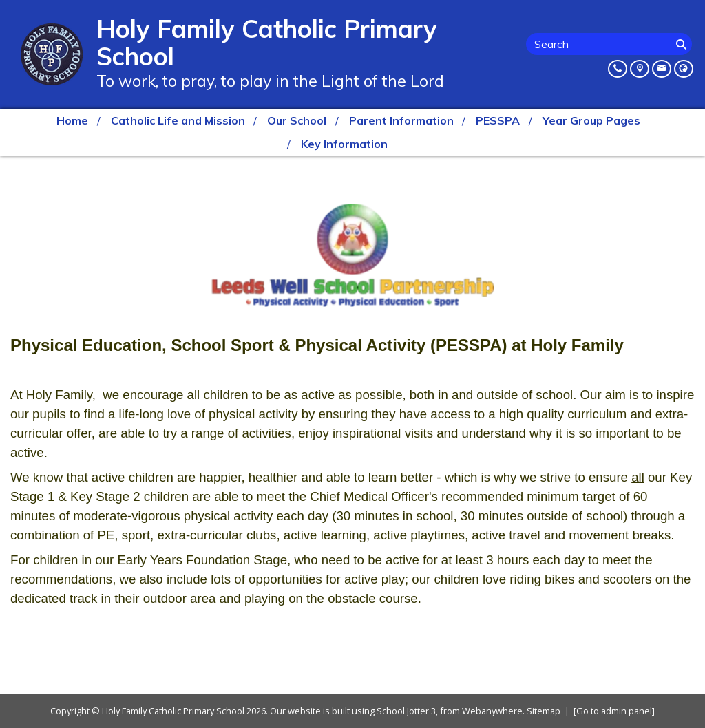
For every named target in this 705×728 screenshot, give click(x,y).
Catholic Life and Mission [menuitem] (178, 120)
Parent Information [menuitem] (401, 120)
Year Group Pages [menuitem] (591, 120)
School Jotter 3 (406, 711)
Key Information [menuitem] (344, 144)
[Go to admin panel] (614, 711)
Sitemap (544, 711)
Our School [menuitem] (297, 120)
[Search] (682, 44)
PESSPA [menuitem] (498, 120)
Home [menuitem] (72, 120)
